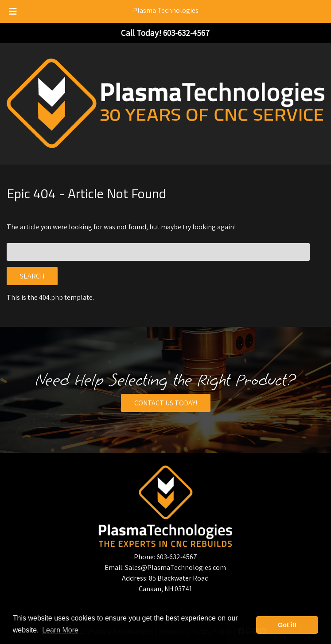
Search (32, 276)
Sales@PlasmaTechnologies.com (175, 567)
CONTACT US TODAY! (166, 403)
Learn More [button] (60, 630)
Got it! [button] (287, 625)
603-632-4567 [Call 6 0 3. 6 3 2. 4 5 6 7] (177, 557)
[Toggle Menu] (13, 12)
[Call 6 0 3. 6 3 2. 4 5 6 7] (186, 33)
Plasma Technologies (166, 10)
